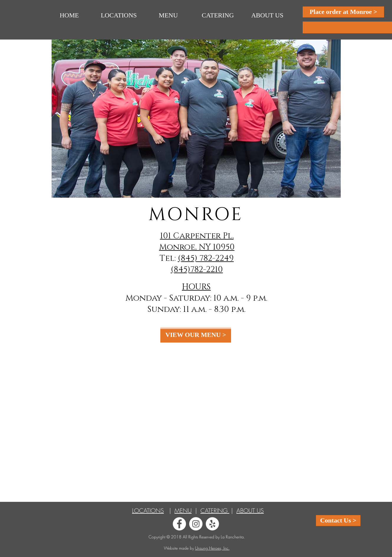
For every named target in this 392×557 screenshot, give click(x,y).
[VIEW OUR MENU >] (196, 335)
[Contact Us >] (338, 521)
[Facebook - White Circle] (179, 524)
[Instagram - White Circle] (196, 524)
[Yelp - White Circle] (212, 524)
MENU (183, 511)
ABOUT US (250, 511)
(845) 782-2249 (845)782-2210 (202, 264)
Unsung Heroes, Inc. (212, 548)
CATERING (215, 511)
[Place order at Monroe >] (343, 12)
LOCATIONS (148, 511)
